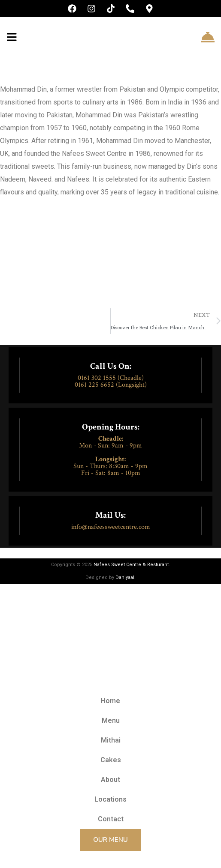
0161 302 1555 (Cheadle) (111, 378)
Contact (111, 819)
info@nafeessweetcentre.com (111, 527)
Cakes (111, 760)
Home (110, 701)
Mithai (111, 740)
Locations (110, 799)
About (110, 780)
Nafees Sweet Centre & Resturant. (132, 565)
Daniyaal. (126, 577)
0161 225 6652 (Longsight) (111, 385)
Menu (111, 720)
